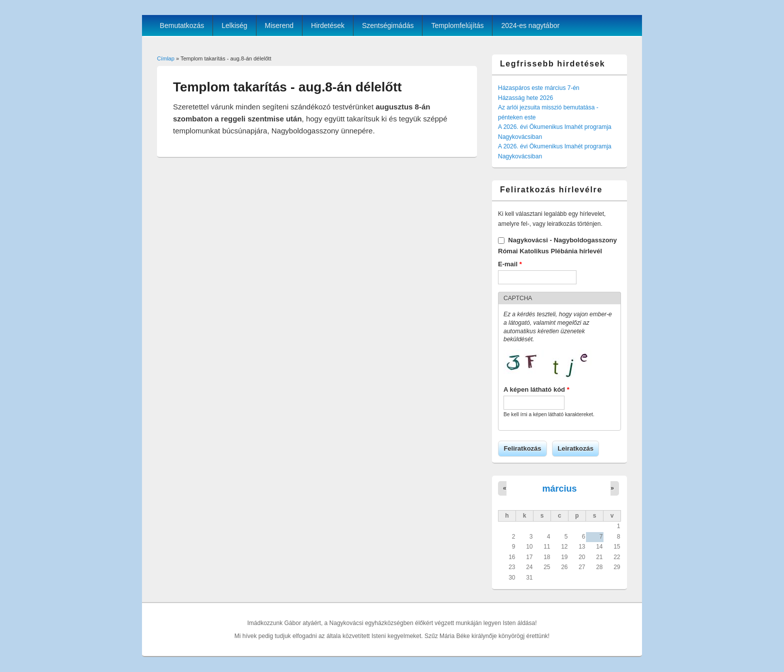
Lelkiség (234, 25)
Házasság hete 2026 (525, 98)
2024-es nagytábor (530, 25)
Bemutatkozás (182, 25)
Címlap (166, 58)
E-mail (510, 264)
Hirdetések (328, 25)
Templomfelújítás (457, 25)
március (559, 489)
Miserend (279, 25)
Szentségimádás (388, 25)
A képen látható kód (536, 389)
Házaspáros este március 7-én (539, 88)
